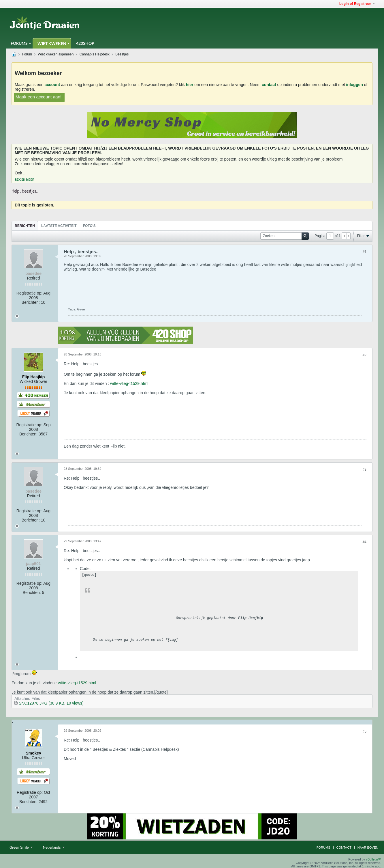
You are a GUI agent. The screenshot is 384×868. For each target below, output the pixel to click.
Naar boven (368, 847)
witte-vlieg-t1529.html (129, 383)
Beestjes (122, 54)
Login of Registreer (357, 4)
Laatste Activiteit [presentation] (59, 226)
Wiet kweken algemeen (56, 54)
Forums (19, 43)
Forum (27, 54)
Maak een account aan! (39, 97)
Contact (344, 847)
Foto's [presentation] (89, 226)
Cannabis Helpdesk (95, 54)
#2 (365, 355)
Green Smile (21, 847)
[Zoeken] (285, 236)
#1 (365, 252)
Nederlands (54, 847)
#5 (365, 731)
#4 (365, 542)
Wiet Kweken (52, 43)
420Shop (85, 43)
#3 (365, 470)
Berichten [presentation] (25, 226)
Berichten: (31, 302)
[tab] (25, 226)
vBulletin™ (373, 859)
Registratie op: (29, 293)
